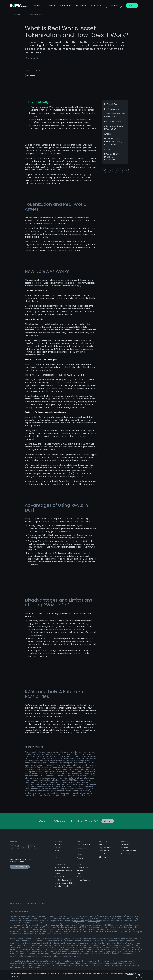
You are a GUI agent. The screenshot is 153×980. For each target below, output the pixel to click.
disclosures (14, 931)
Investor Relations (129, 851)
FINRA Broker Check (63, 871)
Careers (124, 848)
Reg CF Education (63, 880)
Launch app (113, 5)
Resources (81, 5)
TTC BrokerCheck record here (41, 929)
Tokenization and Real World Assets (115, 115)
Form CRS (59, 874)
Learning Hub (20, 14)
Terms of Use (82, 868)
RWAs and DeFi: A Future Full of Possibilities (112, 157)
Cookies (80, 874)
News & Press (104, 854)
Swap (57, 851)
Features (58, 845)
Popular (80, 858)
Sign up (132, 5)
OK (139, 975)
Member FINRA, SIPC (63, 868)
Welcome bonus (84, 845)
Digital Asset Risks (62, 886)
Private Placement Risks (64, 883)
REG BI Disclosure (62, 877)
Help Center (105, 848)
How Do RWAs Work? (114, 121)
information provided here (106, 929)
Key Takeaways (112, 109)
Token (57, 848)
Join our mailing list (20, 867)
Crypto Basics (35, 14)
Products (40, 5)
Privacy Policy (94, 921)
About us (96, 5)
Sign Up (102, 845)
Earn (56, 857)
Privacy (80, 871)
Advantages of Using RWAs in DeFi (114, 128)
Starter (57, 854)
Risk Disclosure (83, 877)
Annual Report (83, 880)
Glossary (102, 857)
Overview (125, 845)
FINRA (22, 927)
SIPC (30, 927)
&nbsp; (108, 134)
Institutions (81, 851)
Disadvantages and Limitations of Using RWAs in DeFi (113, 142)
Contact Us (126, 854)
